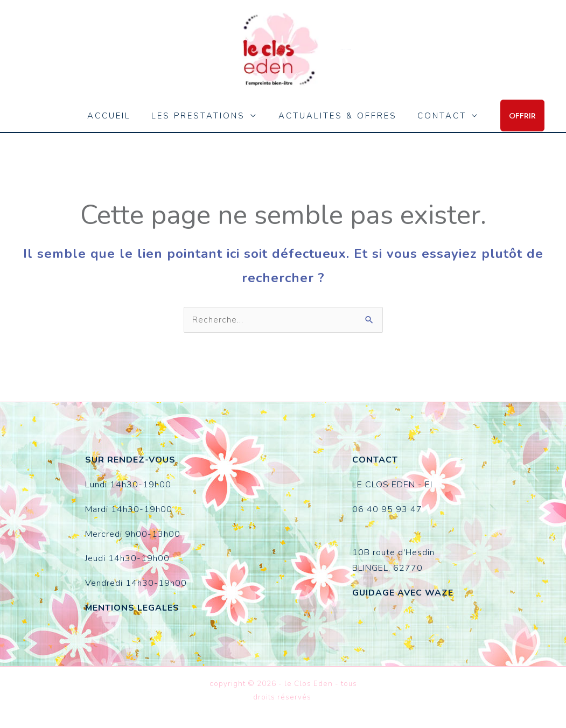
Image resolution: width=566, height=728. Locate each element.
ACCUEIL (116, 116)
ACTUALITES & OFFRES (336, 116)
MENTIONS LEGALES (132, 608)
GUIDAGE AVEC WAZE (403, 593)
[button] (514, 115)
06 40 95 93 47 (387, 509)
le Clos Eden (345, 50)
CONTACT (435, 116)
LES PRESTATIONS (201, 116)
